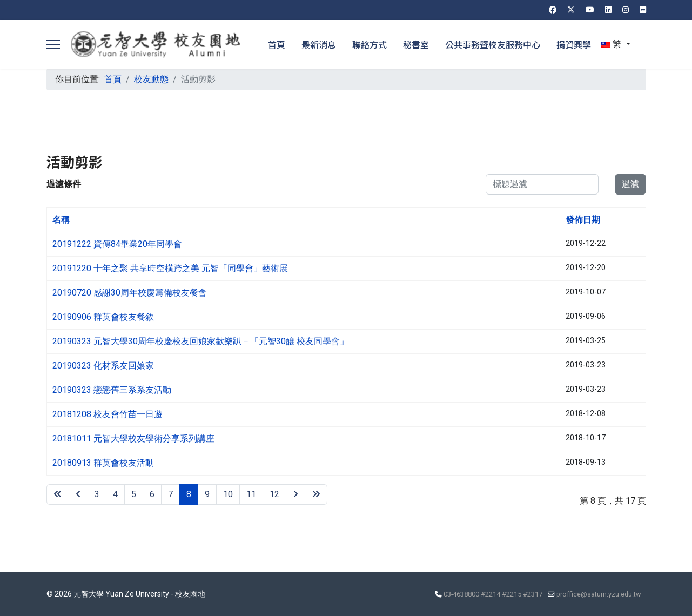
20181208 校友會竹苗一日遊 (108, 414)
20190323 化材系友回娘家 (103, 366)
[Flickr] (643, 10)
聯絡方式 (369, 44)
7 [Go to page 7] (170, 494)
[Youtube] (590, 10)
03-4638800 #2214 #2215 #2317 (493, 594)
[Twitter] (571, 10)
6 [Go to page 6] (152, 494)
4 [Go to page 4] (115, 494)
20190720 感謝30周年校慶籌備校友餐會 (130, 293)
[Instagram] (626, 10)
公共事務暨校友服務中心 (493, 44)
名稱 (61, 220)
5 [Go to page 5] (134, 494)
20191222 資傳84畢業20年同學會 (117, 244)
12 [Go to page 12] (274, 494)
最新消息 (319, 44)
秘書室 (416, 44)
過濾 (630, 184)
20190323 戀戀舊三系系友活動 (112, 390)
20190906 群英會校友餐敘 (103, 317)
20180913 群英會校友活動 (103, 463)
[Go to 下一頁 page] (295, 494)
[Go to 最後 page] (316, 494)
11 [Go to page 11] (251, 494)
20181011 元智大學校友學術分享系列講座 (133, 438)
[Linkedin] (608, 10)
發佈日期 (583, 220)
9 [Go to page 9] (207, 494)
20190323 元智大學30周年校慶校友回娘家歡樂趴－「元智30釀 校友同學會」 (200, 341)
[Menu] (53, 44)
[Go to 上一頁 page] (78, 494)
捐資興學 (574, 44)
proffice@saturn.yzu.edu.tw (599, 594)
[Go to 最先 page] (58, 494)
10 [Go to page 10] (228, 494)
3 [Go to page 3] (97, 494)
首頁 (277, 44)
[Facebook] (553, 10)
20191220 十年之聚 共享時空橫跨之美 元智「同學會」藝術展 (170, 268)
